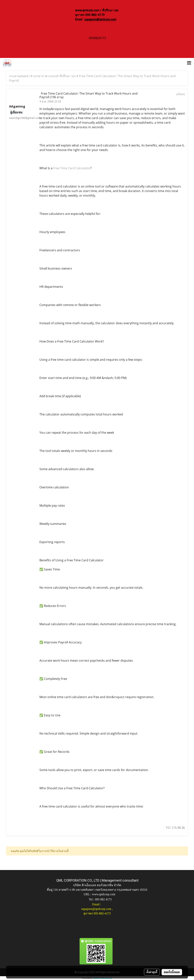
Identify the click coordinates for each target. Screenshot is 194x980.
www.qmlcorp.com (104, 894)
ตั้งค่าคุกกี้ (152, 972)
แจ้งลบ (180, 94)
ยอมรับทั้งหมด (172, 972)
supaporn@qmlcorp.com (100, 19)
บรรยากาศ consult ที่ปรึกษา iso (54, 76)
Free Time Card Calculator (72, 168)
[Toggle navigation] (189, 63)
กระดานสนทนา (20, 76)
